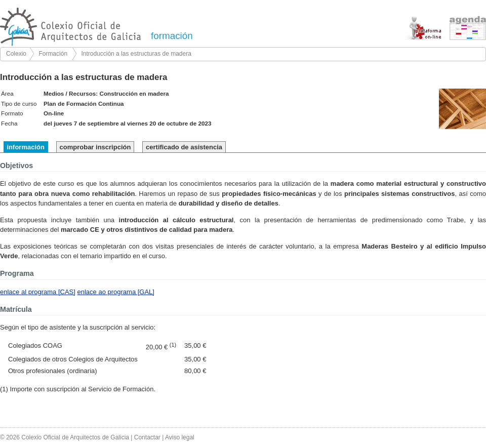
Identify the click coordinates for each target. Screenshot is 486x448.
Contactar (147, 437)
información (26, 147)
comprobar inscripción (95, 147)
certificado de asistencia (184, 147)
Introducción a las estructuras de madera (136, 54)
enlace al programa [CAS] (38, 292)
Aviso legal (180, 437)
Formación (53, 54)
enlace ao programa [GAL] (115, 292)
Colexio (16, 54)
